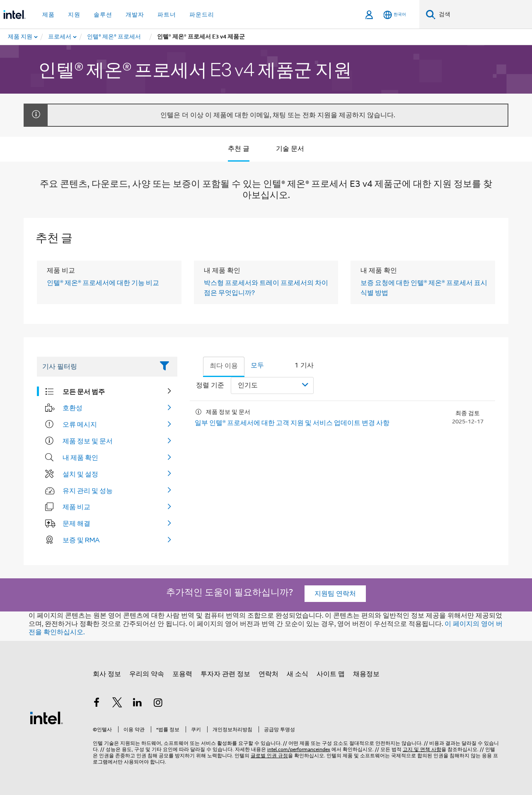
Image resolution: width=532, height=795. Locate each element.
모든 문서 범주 (84, 391)
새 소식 (297, 674)
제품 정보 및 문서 (88, 441)
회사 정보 (107, 674)
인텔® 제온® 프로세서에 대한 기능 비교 (103, 283)
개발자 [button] (135, 14)
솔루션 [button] (103, 14)
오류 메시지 (80, 424)
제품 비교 (76, 507)
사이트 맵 (331, 674)
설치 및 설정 (80, 474)
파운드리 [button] (202, 14)
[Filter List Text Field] (96, 367)
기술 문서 (290, 149)
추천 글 (239, 149)
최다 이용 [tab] (224, 366)
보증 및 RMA (81, 540)
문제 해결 (76, 523)
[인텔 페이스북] (97, 704)
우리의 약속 (147, 674)
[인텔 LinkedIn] (138, 704)
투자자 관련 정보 (225, 674)
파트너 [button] (167, 14)
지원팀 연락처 (335, 594)
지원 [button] (74, 14)
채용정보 (366, 674)
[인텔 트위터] (117, 704)
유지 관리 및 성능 (88, 491)
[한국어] (395, 15)
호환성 (73, 408)
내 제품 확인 (80, 457)
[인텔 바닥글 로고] (46, 718)
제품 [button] (48, 14)
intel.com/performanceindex (299, 749)
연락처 (268, 674)
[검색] (431, 14)
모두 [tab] (257, 365)
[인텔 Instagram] (158, 704)
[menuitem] (60, 37)
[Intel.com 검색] (484, 14)
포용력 (182, 674)
